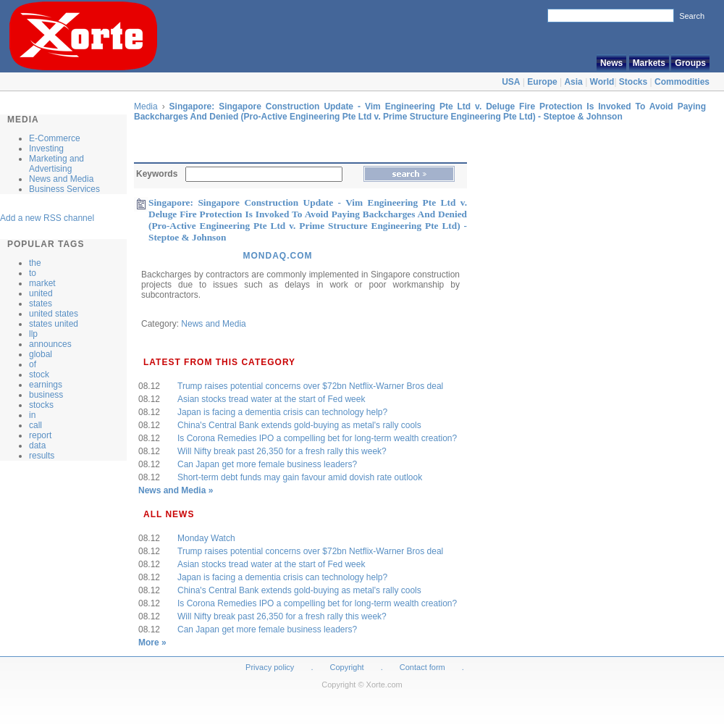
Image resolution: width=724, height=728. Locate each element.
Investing (46, 148)
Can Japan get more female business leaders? (267, 464)
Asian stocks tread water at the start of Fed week (271, 399)
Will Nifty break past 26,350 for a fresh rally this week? (282, 451)
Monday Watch (206, 538)
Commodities (682, 82)
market (42, 283)
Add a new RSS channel (47, 218)
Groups (690, 63)
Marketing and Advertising (56, 164)
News (611, 63)
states (41, 304)
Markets (649, 63)
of (33, 364)
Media (146, 106)
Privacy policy (270, 667)
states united (54, 324)
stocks (41, 405)
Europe (542, 82)
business (46, 395)
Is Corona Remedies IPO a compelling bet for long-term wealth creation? (317, 438)
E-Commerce (55, 138)
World (602, 82)
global (41, 354)
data (37, 445)
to (33, 273)
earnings (46, 385)
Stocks (633, 82)
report (40, 435)
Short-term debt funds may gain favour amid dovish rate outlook (300, 477)
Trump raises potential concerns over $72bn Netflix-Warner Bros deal (310, 386)
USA (511, 82)
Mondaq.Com (277, 256)
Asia (573, 82)
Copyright (347, 667)
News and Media (61, 179)
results (42, 456)
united (41, 293)
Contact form (424, 667)
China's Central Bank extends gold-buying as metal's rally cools (299, 425)
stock (39, 375)
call (35, 425)
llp (33, 334)
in (32, 415)
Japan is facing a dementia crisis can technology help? (282, 412)
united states (54, 314)
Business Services (64, 189)
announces (50, 344)
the (35, 263)
